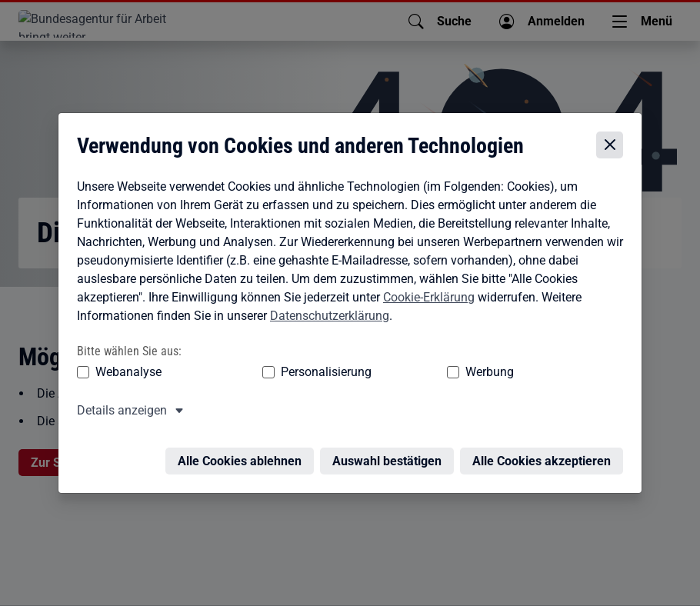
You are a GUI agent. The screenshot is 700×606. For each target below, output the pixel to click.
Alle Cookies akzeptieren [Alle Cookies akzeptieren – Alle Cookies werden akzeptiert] (545, 440)
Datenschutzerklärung (326, 303)
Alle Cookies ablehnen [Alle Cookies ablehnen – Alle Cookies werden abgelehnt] (243, 440)
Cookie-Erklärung (425, 284)
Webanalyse (125, 360)
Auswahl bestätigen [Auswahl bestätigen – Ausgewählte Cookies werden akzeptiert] (391, 440)
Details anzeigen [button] (118, 398)
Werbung (368, 360)
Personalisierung (263, 360)
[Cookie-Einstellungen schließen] (613, 133)
